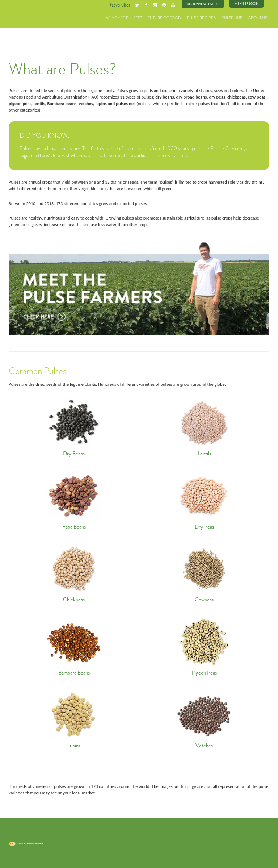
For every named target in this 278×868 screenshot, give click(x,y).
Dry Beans (74, 426)
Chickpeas (74, 572)
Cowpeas (204, 572)
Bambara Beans (74, 646)
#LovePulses (120, 5)
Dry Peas (204, 500)
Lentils (204, 426)
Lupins (74, 718)
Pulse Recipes (201, 18)
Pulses (27, 15)
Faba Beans (74, 500)
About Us (258, 18)
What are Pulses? (124, 18)
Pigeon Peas (204, 646)
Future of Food (164, 18)
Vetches (204, 718)
